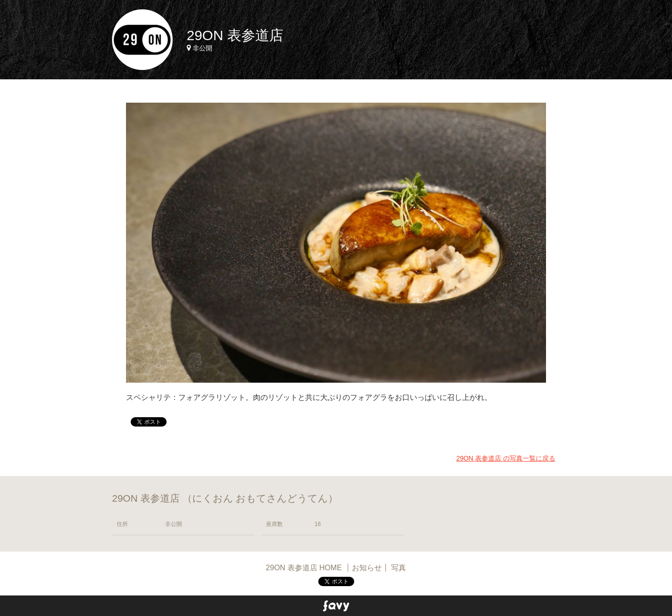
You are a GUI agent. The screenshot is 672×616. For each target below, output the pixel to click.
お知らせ (367, 568)
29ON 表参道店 (235, 35)
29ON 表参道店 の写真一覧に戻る (506, 458)
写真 (399, 568)
